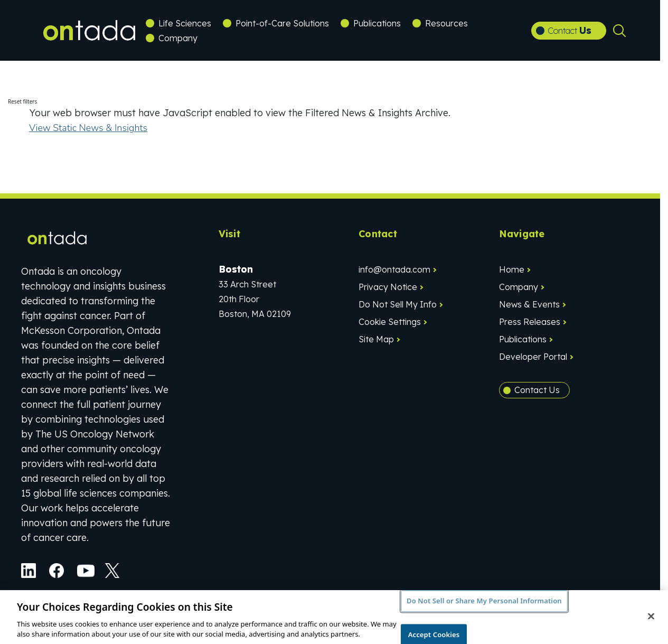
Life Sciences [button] (185, 23)
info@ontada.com (394, 269)
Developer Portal (533, 357)
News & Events (529, 304)
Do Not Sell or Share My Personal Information (484, 605)
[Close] (651, 620)
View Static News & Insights (88, 128)
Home (512, 269)
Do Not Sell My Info (398, 304)
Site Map (376, 339)
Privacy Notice (388, 287)
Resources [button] (446, 23)
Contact (570, 30)
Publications (377, 23)
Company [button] (178, 38)
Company (519, 287)
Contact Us (537, 390)
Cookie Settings (390, 322)
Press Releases (530, 322)
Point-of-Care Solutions (282, 23)
